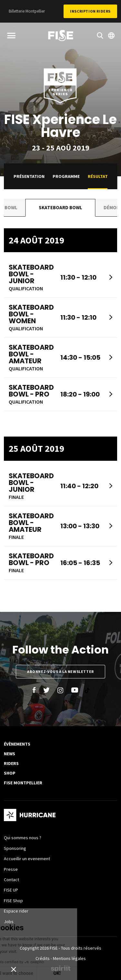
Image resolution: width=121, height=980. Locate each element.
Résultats (99, 176)
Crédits (43, 958)
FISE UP (11, 890)
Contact (11, 880)
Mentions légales (69, 958)
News (10, 754)
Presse (11, 869)
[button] (14, 969)
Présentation (29, 176)
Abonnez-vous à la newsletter (60, 671)
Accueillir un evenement (27, 859)
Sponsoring (15, 848)
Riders (11, 763)
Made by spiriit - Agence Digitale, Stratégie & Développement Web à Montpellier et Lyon (61, 969)
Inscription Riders (90, 11)
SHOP (10, 773)
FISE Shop (13, 901)
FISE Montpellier (23, 783)
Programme (66, 176)
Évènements (17, 744)
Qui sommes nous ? (23, 838)
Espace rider (16, 911)
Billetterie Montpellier (27, 11)
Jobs (9, 922)
